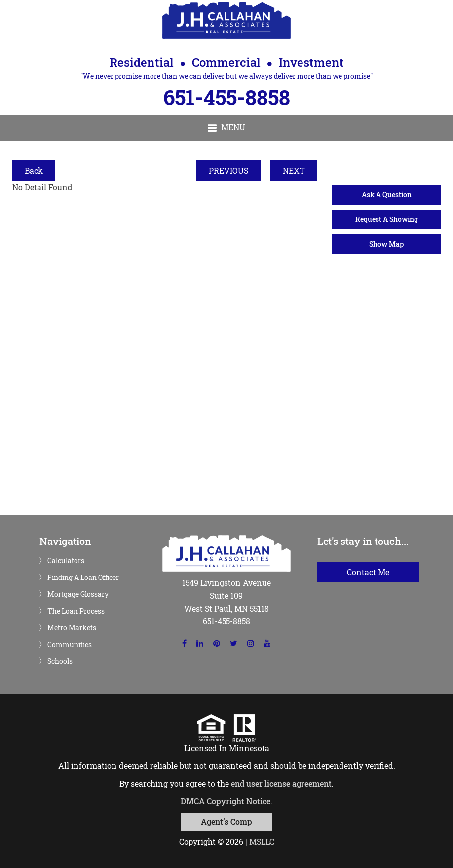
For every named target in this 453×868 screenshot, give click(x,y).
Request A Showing (387, 219)
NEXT (294, 170)
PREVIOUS (228, 170)
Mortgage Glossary (78, 594)
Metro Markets (72, 628)
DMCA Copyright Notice (226, 801)
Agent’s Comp (226, 821)
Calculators (66, 561)
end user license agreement (281, 783)
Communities (70, 645)
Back (34, 170)
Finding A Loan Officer (83, 578)
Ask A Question (387, 195)
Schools (60, 661)
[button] (226, 128)
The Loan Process (76, 611)
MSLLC (262, 842)
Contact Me (368, 572)
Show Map (386, 244)
